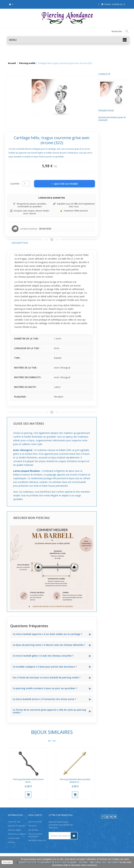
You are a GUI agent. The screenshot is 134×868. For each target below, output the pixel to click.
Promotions (15, 114)
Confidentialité (14, 838)
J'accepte (7, 862)
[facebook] (103, 817)
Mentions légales (15, 830)
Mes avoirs (33, 826)
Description (50, 243)
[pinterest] (111, 817)
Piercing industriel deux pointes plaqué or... (105, 781)
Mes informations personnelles (35, 835)
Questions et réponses (16, 826)
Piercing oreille (27, 63)
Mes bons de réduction (37, 840)
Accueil (12, 63)
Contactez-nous (14, 822)
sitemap (11, 842)
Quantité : (46, 184)
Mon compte (35, 815)
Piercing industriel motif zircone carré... (59, 781)
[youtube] (107, 817)
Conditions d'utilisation (17, 834)
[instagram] (115, 817)
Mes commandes (35, 822)
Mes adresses (33, 830)
